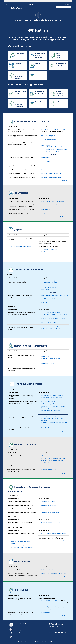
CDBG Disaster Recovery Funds (19, 545)
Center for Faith (37, 76)
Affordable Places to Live (17, 94)
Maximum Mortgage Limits (48, 404)
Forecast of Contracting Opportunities (51, 522)
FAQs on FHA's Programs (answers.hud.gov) (52, 398)
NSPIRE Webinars (46, 361)
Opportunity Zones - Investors (49, 505)
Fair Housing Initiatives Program (49, 606)
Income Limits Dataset (49, 137)
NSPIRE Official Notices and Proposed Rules (52, 359)
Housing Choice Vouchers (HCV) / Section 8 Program (54, 281)
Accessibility (45, 642)
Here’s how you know (33, 1)
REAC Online (47, 161)
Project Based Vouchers (50, 287)
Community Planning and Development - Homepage (54, 533)
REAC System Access (46, 367)
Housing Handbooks (46, 145)
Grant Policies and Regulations (49, 249)
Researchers (21, 628)
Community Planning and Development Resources (16, 76)
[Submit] (69, 7)
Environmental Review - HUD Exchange (51, 173)
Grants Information (46, 238)
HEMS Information (46, 613)
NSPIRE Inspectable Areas (48, 363)
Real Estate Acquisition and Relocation (51, 177)
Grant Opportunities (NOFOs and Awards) (21, 246)
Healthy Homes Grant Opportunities (50, 570)
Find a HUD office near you (54, 630)
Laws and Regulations (47, 170)
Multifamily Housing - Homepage (49, 416)
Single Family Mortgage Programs (50, 402)
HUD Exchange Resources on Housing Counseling (54, 458)
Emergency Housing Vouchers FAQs (50, 322)
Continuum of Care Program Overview (51, 313)
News (63, 3)
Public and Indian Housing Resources (38, 56)
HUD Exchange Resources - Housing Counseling (53, 466)
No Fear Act (32, 642)
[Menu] (7, 5)
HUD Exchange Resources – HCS (49, 470)
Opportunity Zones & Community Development (16, 104)
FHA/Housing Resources (17, 56)
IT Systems (15, 66)
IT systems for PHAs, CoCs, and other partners (53, 205)
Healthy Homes (37, 104)
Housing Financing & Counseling (57, 94)
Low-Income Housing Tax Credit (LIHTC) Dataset (56, 149)
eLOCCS (43, 213)
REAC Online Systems (47, 210)
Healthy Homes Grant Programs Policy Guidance (53, 573)
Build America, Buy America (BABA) (50, 252)
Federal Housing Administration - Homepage (52, 395)
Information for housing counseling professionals (54, 456)
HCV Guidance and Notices (48, 135)
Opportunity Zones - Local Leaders (50, 509)
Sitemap (56, 642)
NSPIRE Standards (48, 159)
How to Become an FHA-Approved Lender (52, 410)
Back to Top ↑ (65, 180)
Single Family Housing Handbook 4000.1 (54, 147)
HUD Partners (33, 5)
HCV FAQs (46, 285)
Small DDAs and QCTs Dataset (51, 152)
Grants (35, 66)
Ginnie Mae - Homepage (47, 428)
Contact (67, 4)
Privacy (40, 642)
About (67, 3)
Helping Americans (19, 5)
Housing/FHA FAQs (46, 143)
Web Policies (51, 642)
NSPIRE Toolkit (45, 356)
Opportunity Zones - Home (48, 501)
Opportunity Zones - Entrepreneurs (50, 513)
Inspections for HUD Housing (37, 94)
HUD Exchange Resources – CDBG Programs (22, 547)
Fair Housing (57, 104)
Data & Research (18, 8)
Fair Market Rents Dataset (50, 139)
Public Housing (45, 290)
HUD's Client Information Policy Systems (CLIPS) (53, 130)
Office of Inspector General (23, 642)
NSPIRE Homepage (46, 157)
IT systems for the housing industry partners (52, 201)
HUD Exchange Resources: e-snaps (50, 326)
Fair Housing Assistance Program (50, 600)
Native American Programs (58, 66)
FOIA (36, 642)
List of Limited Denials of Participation (51, 165)
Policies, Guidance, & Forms (57, 56)
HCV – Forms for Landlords (51, 299)
